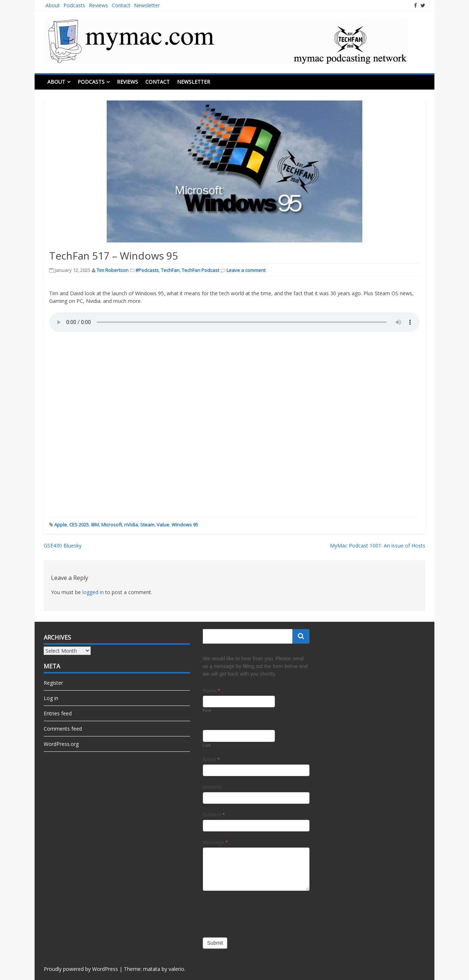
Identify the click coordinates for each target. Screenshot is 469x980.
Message (215, 842)
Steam (147, 525)
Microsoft (112, 525)
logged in (93, 592)
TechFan (170, 270)
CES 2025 (79, 525)
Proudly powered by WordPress (81, 969)
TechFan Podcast (200, 270)
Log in (51, 698)
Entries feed (58, 713)
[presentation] (258, 912)
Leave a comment (246, 270)
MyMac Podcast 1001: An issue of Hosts (378, 546)
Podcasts (74, 5)
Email (211, 759)
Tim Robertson (113, 270)
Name (211, 691)
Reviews (98, 5)
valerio (176, 969)
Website (212, 787)
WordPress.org (61, 744)
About (53, 5)
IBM (95, 525)
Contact (121, 5)
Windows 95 (185, 525)
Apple (61, 525)
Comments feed (63, 729)
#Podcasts (147, 270)
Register (53, 683)
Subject (214, 815)
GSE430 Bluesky (63, 546)
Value (163, 525)
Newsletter (147, 5)
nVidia (131, 525)
